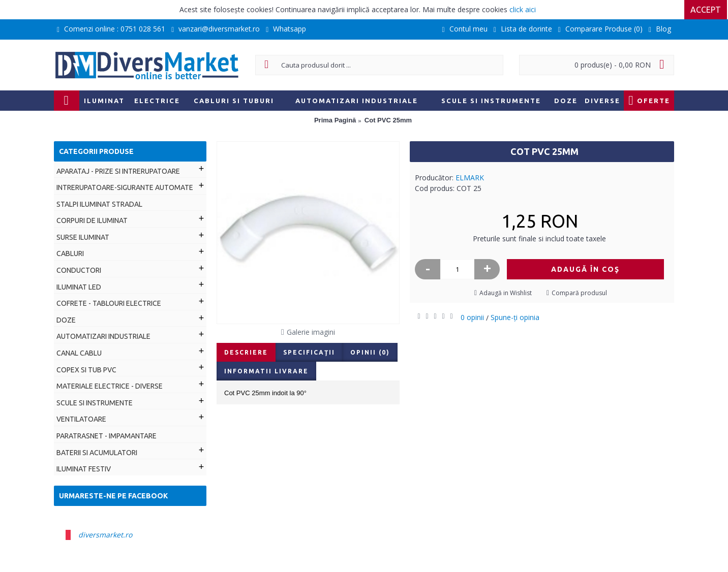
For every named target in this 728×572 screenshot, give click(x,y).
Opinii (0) (370, 352)
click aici (523, 9)
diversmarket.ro (105, 535)
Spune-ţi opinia (515, 317)
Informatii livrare (266, 371)
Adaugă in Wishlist (506, 293)
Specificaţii (309, 352)
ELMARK (470, 178)
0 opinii (472, 317)
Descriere (246, 352)
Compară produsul (579, 293)
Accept (707, 10)
